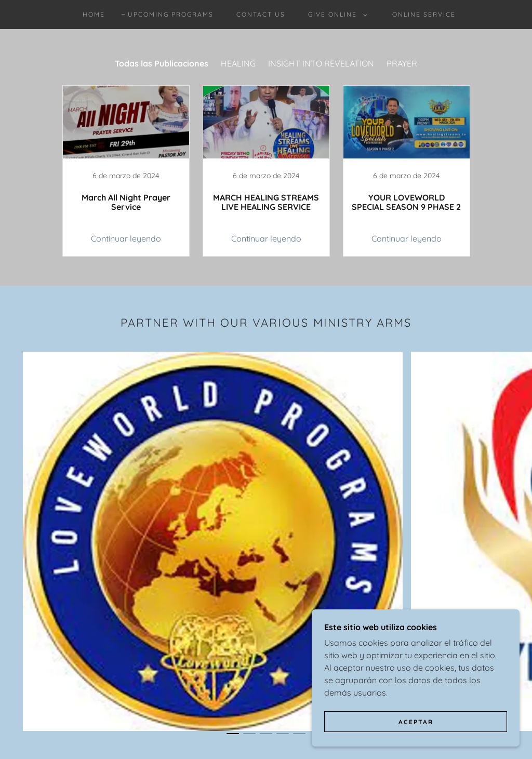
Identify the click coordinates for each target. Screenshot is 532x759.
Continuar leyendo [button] (126, 238)
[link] (126, 171)
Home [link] (94, 14)
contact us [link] (261, 14)
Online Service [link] (424, 14)
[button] (336, 15)
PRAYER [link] (402, 63)
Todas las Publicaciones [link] (162, 63)
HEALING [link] (238, 63)
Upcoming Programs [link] (171, 14)
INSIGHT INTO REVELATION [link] (321, 63)
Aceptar (416, 722)
